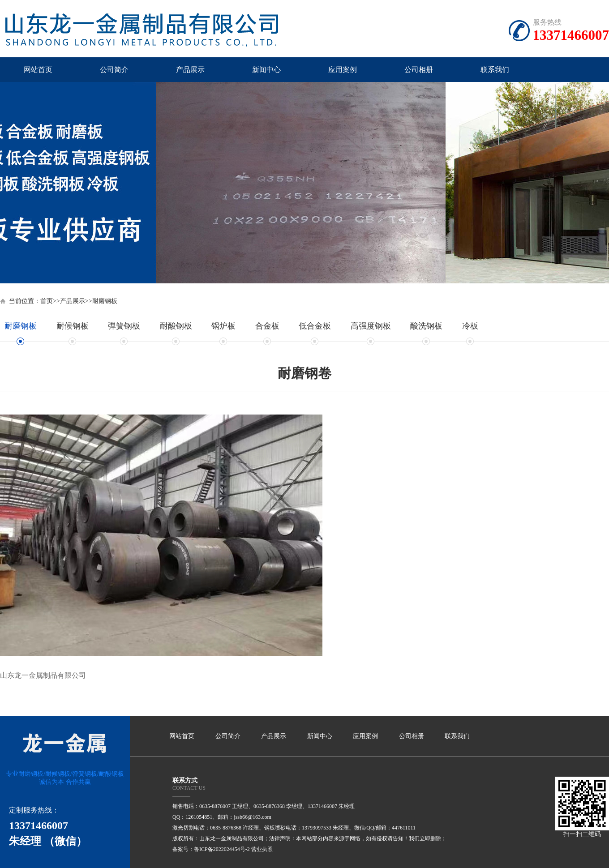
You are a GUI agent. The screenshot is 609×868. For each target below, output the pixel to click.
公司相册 (419, 70)
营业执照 (262, 849)
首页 (47, 301)
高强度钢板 (371, 326)
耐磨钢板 (105, 301)
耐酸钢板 (176, 326)
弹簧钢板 (124, 326)
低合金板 (315, 326)
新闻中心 (266, 70)
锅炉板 (223, 326)
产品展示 (190, 70)
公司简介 (114, 70)
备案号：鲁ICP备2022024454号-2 (211, 849)
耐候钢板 (73, 326)
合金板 (267, 326)
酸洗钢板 (426, 326)
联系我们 (495, 70)
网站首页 (38, 70)
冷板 (470, 326)
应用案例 (343, 70)
